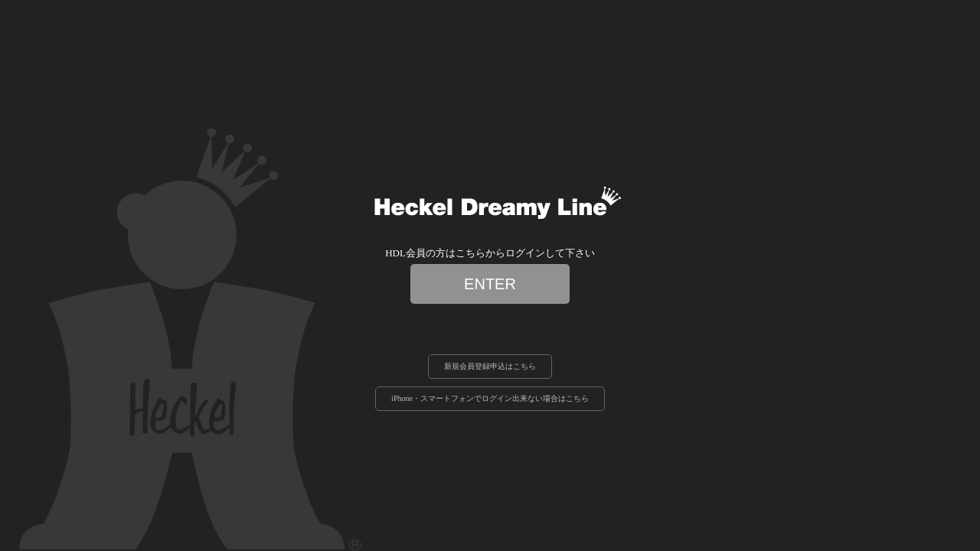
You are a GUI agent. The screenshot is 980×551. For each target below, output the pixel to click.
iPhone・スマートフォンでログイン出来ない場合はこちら (490, 398)
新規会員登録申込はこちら (490, 366)
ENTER (490, 284)
